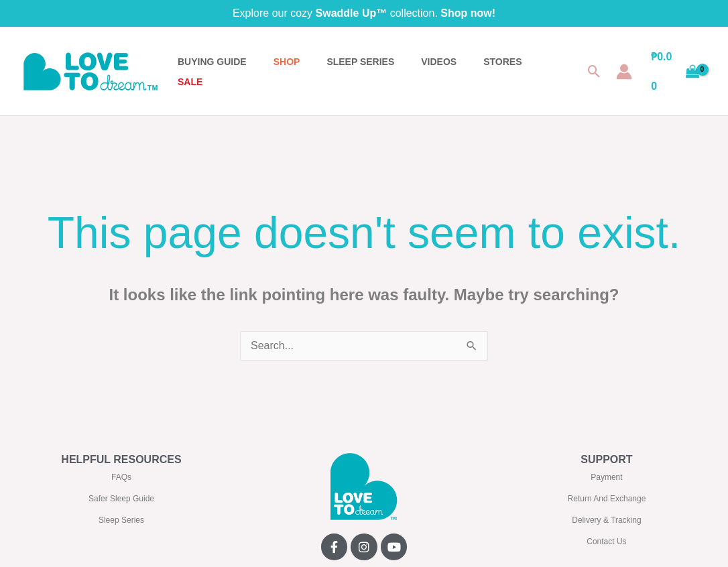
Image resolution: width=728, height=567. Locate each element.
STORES (502, 62)
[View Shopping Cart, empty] (675, 71)
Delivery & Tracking (606, 520)
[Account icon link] (624, 72)
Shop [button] (287, 62)
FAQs (121, 477)
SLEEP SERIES (360, 62)
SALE (190, 82)
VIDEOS (439, 62)
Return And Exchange (607, 499)
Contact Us (606, 542)
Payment (606, 477)
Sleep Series (121, 520)
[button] (594, 71)
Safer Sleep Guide (121, 499)
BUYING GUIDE (212, 62)
